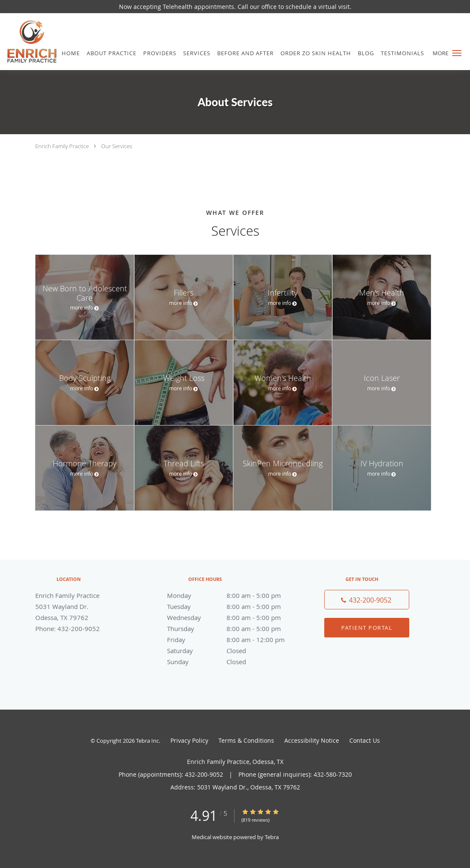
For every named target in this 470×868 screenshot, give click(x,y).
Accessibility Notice (312, 740)
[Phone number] (367, 600)
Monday (233, 595)
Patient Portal (367, 628)
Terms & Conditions (246, 740)
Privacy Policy (189, 740)
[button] (457, 53)
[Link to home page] (29, 42)
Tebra (272, 837)
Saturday (233, 651)
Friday (233, 640)
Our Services (117, 146)
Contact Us (365, 740)
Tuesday (233, 606)
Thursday (233, 628)
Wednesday (233, 617)
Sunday (233, 662)
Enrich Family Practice (62, 146)
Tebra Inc (147, 741)
